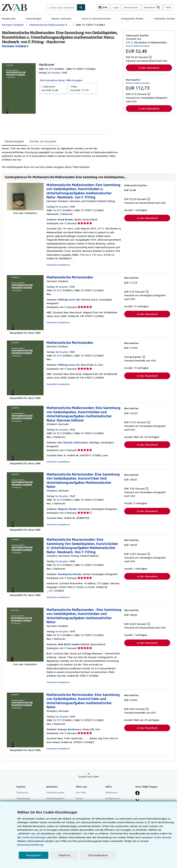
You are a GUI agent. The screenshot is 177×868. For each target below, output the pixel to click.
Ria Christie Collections (73, 442)
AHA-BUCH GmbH (69, 644)
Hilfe (168, 7)
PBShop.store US (69, 365)
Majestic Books (67, 509)
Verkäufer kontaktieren (58, 265)
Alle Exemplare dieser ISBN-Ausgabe (61, 80)
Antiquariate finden (132, 18)
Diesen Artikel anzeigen (138, 46)
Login (116, 7)
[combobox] (62, 7)
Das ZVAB (81, 792)
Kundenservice (113, 798)
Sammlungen (34, 18)
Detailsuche (9, 18)
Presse (79, 798)
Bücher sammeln (62, 18)
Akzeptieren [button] (34, 855)
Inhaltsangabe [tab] (14, 141)
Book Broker (66, 219)
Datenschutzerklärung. (31, 845)
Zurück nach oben (89, 776)
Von (53, 88)
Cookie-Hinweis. (163, 837)
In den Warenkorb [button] (149, 68)
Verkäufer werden (165, 18)
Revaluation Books (70, 574)
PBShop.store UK (69, 299)
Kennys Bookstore (69, 729)
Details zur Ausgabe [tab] (43, 141)
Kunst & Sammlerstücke (96, 18)
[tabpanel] (61, 158)
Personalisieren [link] (98, 855)
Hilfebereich (112, 792)
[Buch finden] (81, 7)
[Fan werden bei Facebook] (137, 793)
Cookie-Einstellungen (34, 837)
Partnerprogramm (55, 798)
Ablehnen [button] (65, 855)
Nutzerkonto (131, 7)
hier (19, 160)
